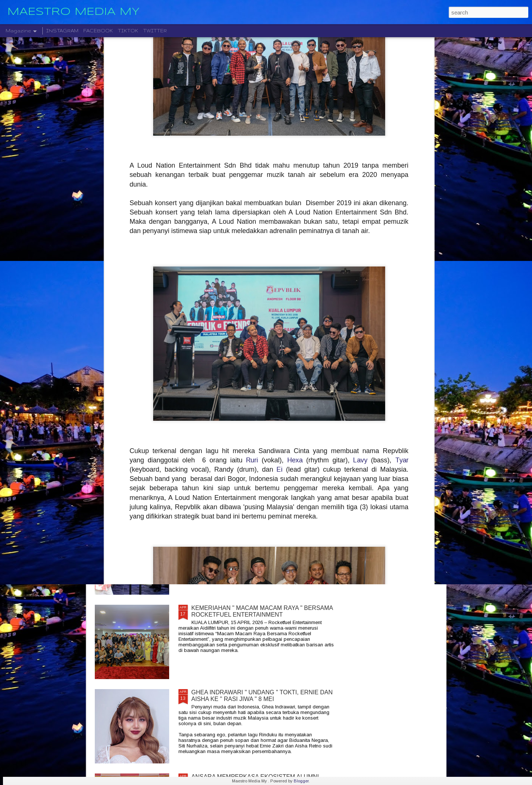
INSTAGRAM (62, 31)
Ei (280, 339)
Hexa (295, 330)
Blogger (301, 781)
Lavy (360, 330)
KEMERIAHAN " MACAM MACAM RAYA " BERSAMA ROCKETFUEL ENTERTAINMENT (262, 611)
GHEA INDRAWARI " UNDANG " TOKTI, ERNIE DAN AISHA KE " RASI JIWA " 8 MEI (262, 696)
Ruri (252, 330)
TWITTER (155, 31)
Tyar (402, 330)
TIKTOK (128, 31)
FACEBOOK (98, 31)
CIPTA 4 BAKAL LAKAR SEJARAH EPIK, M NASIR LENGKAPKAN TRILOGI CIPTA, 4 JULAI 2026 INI (259, 527)
